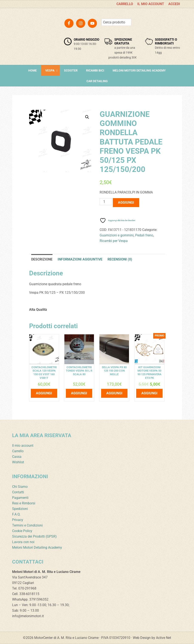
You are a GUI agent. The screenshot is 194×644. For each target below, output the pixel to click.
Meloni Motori (33, 31)
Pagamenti (20, 498)
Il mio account (23, 446)
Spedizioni (20, 509)
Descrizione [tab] (42, 259)
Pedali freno (144, 235)
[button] (87, 117)
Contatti (18, 492)
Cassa (17, 457)
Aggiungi (126, 203)
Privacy (18, 520)
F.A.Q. (16, 514)
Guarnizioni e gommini (117, 235)
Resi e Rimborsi (24, 503)
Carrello (18, 451)
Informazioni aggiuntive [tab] (80, 259)
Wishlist (18, 462)
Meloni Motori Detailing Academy (37, 547)
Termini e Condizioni (27, 525)
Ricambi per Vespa (114, 241)
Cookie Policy (22, 531)
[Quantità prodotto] (106, 202)
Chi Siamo (20, 487)
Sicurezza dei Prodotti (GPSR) (34, 536)
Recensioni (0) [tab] (120, 259)
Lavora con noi (23, 542)
